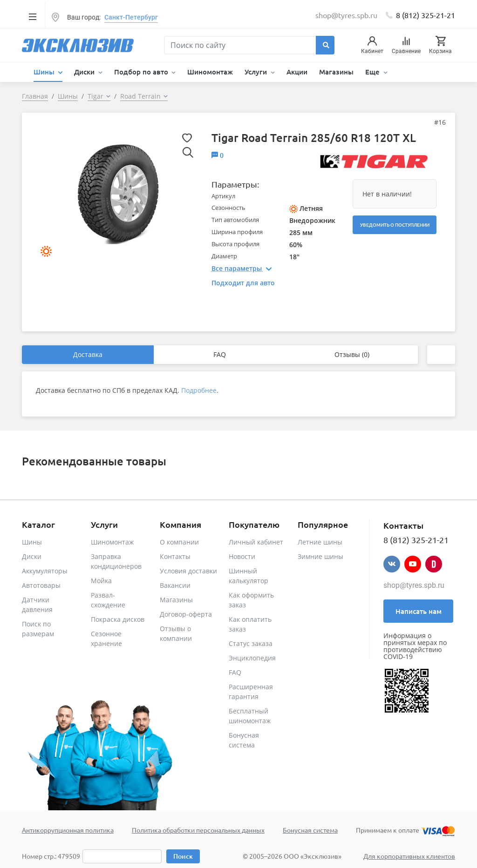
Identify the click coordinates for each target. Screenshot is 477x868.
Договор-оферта (186, 614)
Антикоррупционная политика (68, 830)
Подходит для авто (243, 283)
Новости (242, 556)
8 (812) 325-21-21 (426, 15)
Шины (32, 542)
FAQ (220, 354)
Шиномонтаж (210, 72)
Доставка (88, 354)
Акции (297, 72)
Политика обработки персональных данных (198, 830)
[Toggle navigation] (32, 16)
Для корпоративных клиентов (409, 856)
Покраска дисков (118, 619)
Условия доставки (188, 571)
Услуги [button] (257, 72)
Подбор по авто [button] (142, 72)
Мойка (101, 581)
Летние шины (320, 542)
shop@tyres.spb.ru (414, 585)
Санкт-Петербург (131, 17)
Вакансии (175, 585)
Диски (32, 556)
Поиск (183, 856)
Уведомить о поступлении (395, 225)
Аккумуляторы (45, 571)
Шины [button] (45, 72)
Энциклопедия (252, 658)
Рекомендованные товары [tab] (94, 461)
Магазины (336, 72)
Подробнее (199, 390)
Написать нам (419, 611)
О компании (179, 542)
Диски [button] (85, 72)
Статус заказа (251, 643)
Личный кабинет (256, 542)
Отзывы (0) (352, 354)
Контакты (175, 556)
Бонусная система (310, 830)
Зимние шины (320, 556)
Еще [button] (373, 72)
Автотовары (41, 585)
